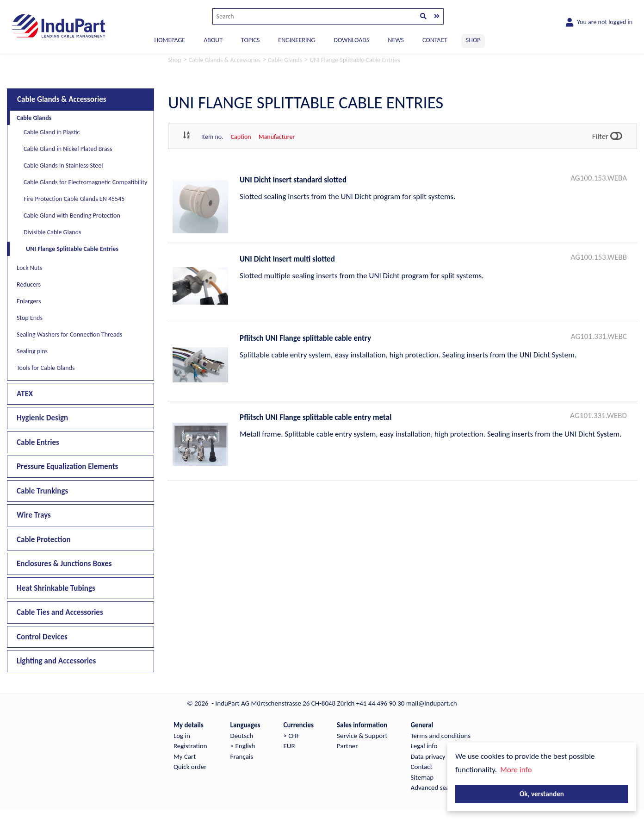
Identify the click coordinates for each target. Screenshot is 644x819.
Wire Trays (34, 515)
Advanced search (435, 788)
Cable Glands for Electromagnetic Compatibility (85, 182)
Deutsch (242, 736)
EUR (289, 746)
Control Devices (42, 637)
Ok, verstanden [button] (542, 794)
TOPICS (250, 40)
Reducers (29, 284)
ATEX (25, 394)
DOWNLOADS (351, 40)
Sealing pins (32, 351)
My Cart (185, 756)
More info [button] (516, 770)
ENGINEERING (297, 40)
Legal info (424, 746)
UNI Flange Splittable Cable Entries (72, 249)
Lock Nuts (29, 268)
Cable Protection (44, 540)
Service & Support (362, 736)
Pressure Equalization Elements (67, 466)
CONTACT (435, 40)
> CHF (291, 736)
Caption (241, 137)
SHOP (473, 40)
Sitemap (422, 777)
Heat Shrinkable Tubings (56, 588)
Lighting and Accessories (56, 661)
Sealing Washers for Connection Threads (69, 334)
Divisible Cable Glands (53, 232)
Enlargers (29, 301)
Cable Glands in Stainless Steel (63, 166)
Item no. (212, 137)
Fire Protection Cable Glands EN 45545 (74, 199)
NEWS (396, 40)
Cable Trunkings (42, 491)
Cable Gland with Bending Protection (72, 216)
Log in (182, 736)
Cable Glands (34, 118)
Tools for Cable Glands (46, 368)
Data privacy (428, 756)
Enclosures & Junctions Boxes (64, 564)
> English (243, 746)
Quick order (190, 767)
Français (242, 756)
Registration (190, 746)
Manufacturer (277, 137)
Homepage (170, 40)
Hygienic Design (42, 418)
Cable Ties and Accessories (60, 612)
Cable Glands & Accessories (62, 99)
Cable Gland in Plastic (52, 132)
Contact (422, 767)
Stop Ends (30, 318)
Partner (347, 746)
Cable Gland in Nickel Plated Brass (68, 149)
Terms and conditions (441, 736)
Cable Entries (38, 442)
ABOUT (213, 40)
